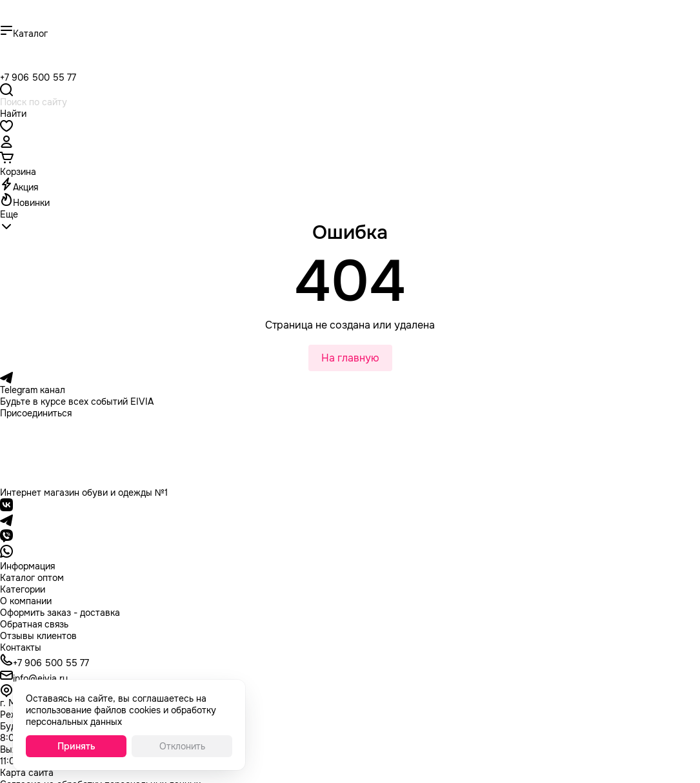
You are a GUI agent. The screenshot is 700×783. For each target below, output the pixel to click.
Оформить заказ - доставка (60, 613)
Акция (25, 187)
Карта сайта (27, 773)
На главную (350, 358)
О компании (26, 601)
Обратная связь (34, 624)
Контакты (21, 647)
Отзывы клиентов (38, 636)
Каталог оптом (32, 578)
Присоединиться (36, 413)
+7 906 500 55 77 (38, 77)
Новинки (31, 203)
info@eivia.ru (40, 678)
